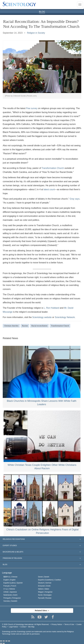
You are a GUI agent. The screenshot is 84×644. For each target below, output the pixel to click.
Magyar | (45, 592)
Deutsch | (45, 583)
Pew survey (32, 108)
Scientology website (42, 317)
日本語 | (10, 592)
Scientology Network (65, 317)
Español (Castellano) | (49, 580)
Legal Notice (13, 627)
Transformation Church (53, 168)
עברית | (9, 589)
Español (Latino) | (13, 583)
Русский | (45, 598)
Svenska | (10, 601)
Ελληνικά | (44, 586)
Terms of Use (69, 624)
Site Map (31, 627)
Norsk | (45, 595)
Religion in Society (36, 33)
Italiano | (44, 589)
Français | (10, 586)
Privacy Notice (57, 624)
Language (7, 573)
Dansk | (44, 577)
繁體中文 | (10, 577)
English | (10, 580)
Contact (23, 627)
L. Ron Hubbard (52, 308)
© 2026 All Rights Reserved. (26, 624)
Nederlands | (10, 595)
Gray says (75, 199)
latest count (49, 189)
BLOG (42, 12)
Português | (12, 598)
